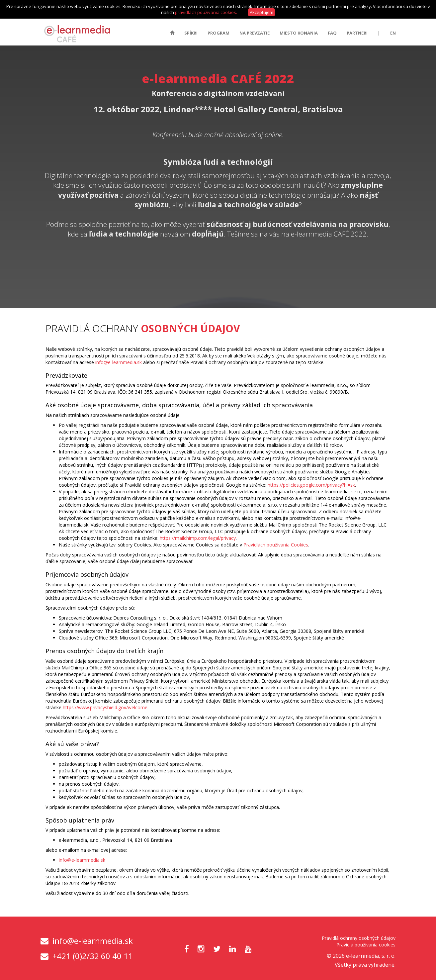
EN (393, 33)
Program (218, 33)
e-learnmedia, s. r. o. (371, 956)
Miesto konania (299, 33)
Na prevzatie (255, 33)
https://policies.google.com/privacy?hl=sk (311, 485)
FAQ (332, 33)
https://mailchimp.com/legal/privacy (198, 538)
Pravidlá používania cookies (366, 945)
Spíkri (191, 33)
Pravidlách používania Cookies (276, 545)
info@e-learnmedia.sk (119, 362)
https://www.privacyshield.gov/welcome (105, 707)
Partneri (357, 33)
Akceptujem (262, 12)
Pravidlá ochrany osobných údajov (359, 938)
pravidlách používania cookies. (206, 12)
